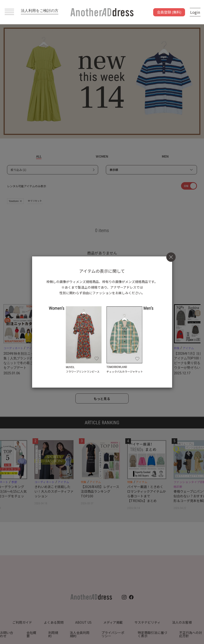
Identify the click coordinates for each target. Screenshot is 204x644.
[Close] (171, 257)
